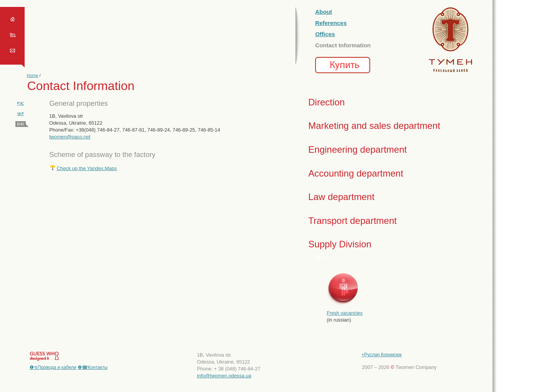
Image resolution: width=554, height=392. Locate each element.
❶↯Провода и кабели (53, 367)
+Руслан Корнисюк (382, 355)
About (324, 12)
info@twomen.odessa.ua (224, 376)
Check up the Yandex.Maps (87, 168)
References (331, 23)
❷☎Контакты (93, 367)
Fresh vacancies (345, 313)
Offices (325, 34)
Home (33, 75)
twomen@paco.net (70, 137)
